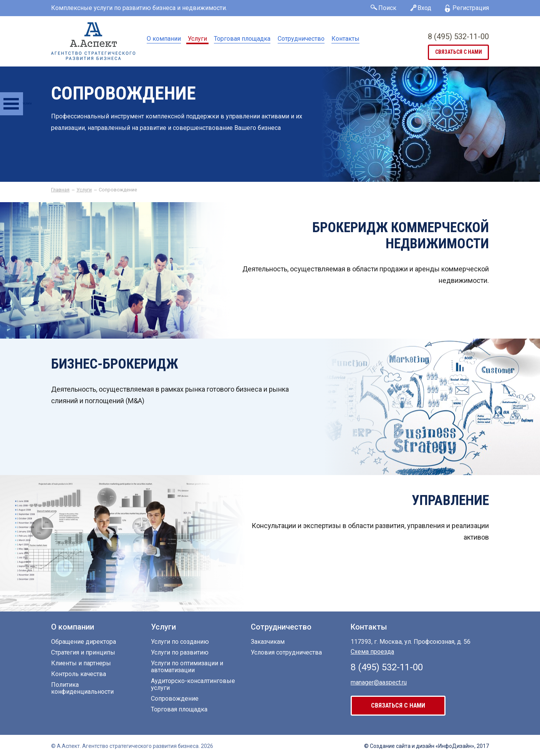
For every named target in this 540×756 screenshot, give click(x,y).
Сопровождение (175, 699)
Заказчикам (268, 642)
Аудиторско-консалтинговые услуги (193, 685)
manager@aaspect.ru (379, 682)
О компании (164, 39)
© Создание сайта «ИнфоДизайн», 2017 (427, 746)
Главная (60, 190)
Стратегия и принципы (83, 653)
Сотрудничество (301, 39)
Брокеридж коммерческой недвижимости (401, 236)
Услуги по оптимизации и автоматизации (187, 667)
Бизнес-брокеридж (115, 364)
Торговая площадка (242, 39)
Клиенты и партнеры (81, 663)
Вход (424, 8)
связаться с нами (459, 52)
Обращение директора (84, 642)
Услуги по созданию (180, 642)
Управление (450, 500)
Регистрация (471, 8)
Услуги (197, 39)
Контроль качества (79, 674)
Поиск (387, 8)
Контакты (345, 39)
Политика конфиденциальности (82, 688)
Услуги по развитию (180, 653)
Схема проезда (372, 652)
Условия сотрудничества (286, 653)
